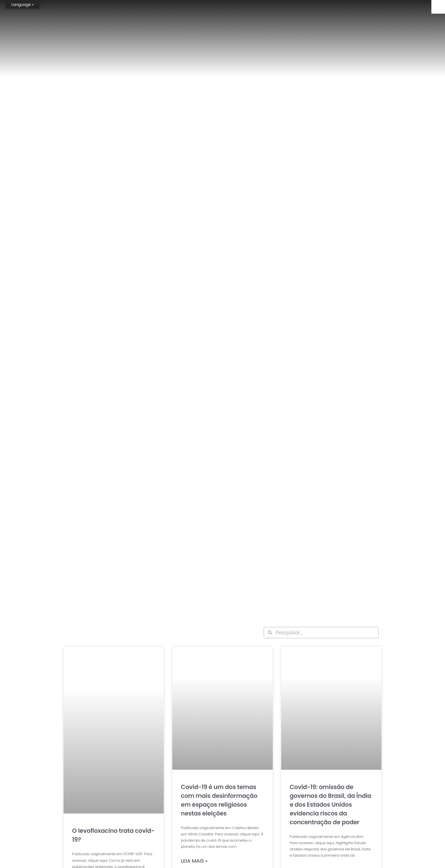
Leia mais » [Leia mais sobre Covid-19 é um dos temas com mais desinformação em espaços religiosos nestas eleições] (194, 861)
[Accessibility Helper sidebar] (438, 7)
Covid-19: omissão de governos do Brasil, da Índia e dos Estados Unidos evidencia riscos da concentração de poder (331, 805)
